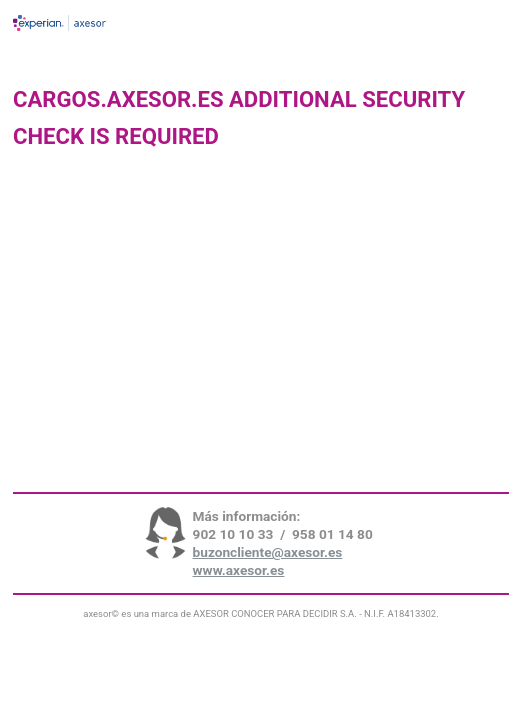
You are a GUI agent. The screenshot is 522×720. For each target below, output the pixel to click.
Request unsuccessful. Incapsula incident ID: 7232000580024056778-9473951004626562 (261, 360)
